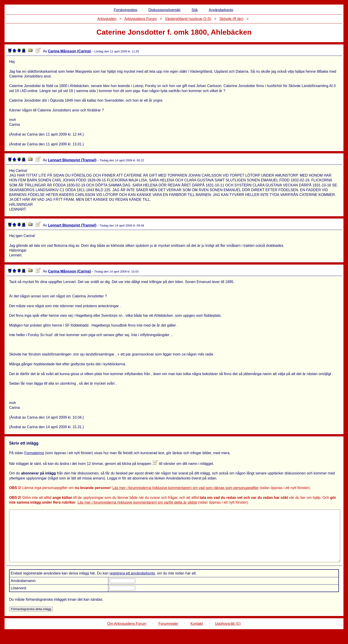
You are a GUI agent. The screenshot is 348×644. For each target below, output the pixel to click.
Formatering (34, 453)
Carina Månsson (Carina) (69, 51)
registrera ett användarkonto (132, 583)
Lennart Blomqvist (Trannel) (72, 160)
